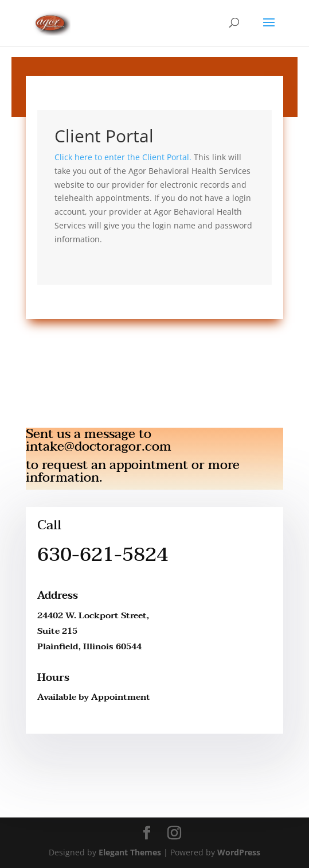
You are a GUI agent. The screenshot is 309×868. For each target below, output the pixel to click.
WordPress (239, 852)
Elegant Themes (130, 852)
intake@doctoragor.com (99, 447)
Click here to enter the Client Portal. (123, 157)
